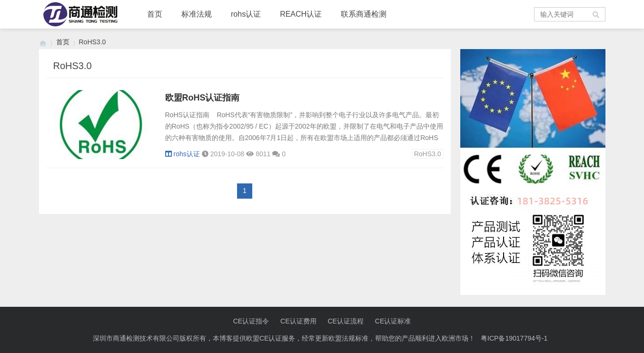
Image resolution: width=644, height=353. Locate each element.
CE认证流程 (345, 321)
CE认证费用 (298, 321)
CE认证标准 (393, 321)
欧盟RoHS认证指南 (203, 98)
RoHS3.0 (428, 154)
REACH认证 (301, 14)
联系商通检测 (364, 14)
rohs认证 (246, 14)
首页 (155, 14)
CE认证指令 (251, 321)
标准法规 (197, 14)
